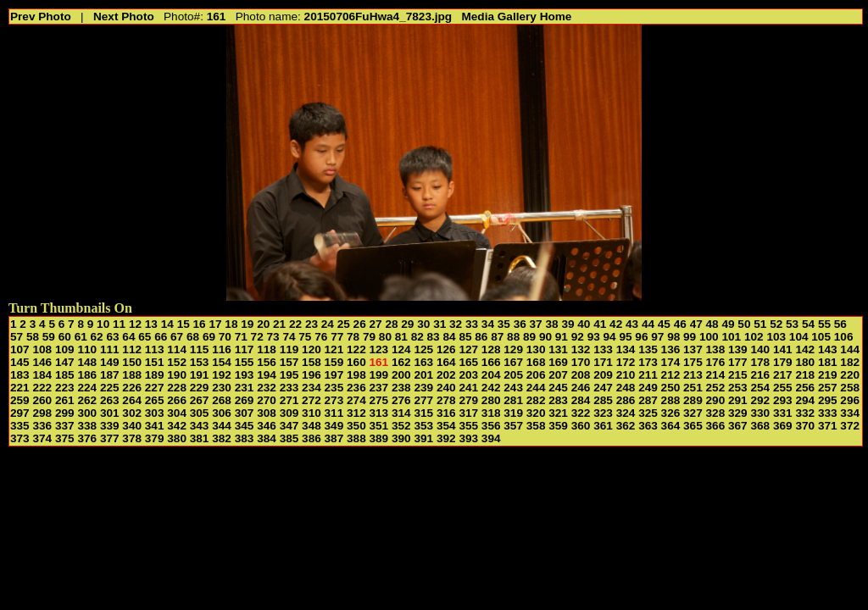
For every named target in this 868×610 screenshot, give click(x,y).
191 (200, 375)
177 (738, 362)
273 (334, 400)
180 (805, 362)
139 (738, 349)
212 (671, 375)
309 (289, 413)
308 (267, 413)
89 (529, 337)
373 (20, 438)
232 (267, 388)
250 (671, 388)
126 (446, 349)
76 (321, 337)
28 (391, 324)
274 (356, 400)
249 (648, 388)
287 (648, 400)
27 (376, 324)
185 (65, 375)
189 (155, 375)
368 (760, 426)
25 (344, 324)
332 (805, 413)
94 (610, 337)
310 (312, 413)
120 (312, 349)
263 (110, 400)
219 (828, 375)
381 (200, 438)
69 (209, 337)
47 (696, 324)
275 (379, 400)
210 (626, 375)
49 (728, 324)
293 (783, 400)
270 (267, 400)
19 (247, 324)
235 (334, 388)
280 (491, 400)
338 (87, 426)
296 (850, 400)
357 (513, 426)
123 (379, 349)
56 (840, 324)
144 (850, 349)
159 (334, 362)
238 (401, 388)
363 (648, 426)
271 (289, 400)
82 (417, 337)
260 (42, 400)
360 (581, 426)
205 (513, 375)
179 (783, 362)
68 (193, 337)
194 (267, 375)
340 (132, 426)
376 (87, 438)
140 (760, 349)
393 (468, 438)
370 (805, 426)
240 (446, 388)
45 (664, 324)
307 (245, 413)
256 (805, 388)
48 (712, 324)
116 (222, 349)
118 (267, 349)
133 (603, 349)
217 (783, 375)
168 (536, 362)
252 (716, 388)
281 (513, 400)
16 (200, 324)
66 (161, 337)
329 (738, 413)
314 (401, 413)
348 (312, 426)
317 (468, 413)
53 (792, 324)
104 (799, 337)
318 (491, 413)
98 (673, 337)
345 (245, 426)
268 (222, 400)
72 (257, 337)
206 (536, 375)
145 (20, 362)
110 (87, 349)
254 (760, 388)
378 (132, 438)
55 (824, 324)
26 (360, 324)
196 (312, 375)
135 (648, 349)
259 (20, 400)
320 (536, 413)
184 (42, 375)
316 (446, 413)
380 (177, 438)
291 (738, 400)
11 (119, 324)
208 (581, 375)
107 (20, 349)
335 (20, 426)
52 (776, 324)
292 (760, 400)
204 (491, 375)
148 (87, 362)
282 (536, 400)
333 (828, 413)
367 (738, 426)
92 (578, 337)
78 (353, 337)
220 (850, 375)
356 (491, 426)
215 (738, 375)
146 (42, 362)
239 (423, 388)
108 (42, 349)
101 (731, 337)
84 (449, 337)
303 (155, 413)
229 (200, 388)
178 (760, 362)
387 (334, 438)
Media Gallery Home (516, 17)
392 (446, 438)
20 (263, 324)
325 (648, 413)
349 (334, 426)
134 (626, 349)
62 (97, 337)
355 (468, 426)
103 (776, 337)
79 (369, 337)
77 (337, 337)
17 (215, 324)
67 (177, 337)
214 (716, 375)
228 (177, 388)
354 (446, 426)
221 (20, 388)
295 (828, 400)
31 (440, 324)
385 (289, 438)
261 (65, 400)
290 (716, 400)
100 (709, 337)
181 (828, 362)
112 (132, 349)
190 (177, 375)
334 (850, 413)
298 (42, 413)
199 (379, 375)
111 (110, 349)
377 (110, 438)
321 (558, 413)
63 (112, 337)
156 (267, 362)
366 (716, 426)
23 (312, 324)
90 (545, 337)
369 (783, 426)
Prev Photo (41, 17)
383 (245, 438)
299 (65, 413)
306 (222, 413)
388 (356, 438)
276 (401, 400)
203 (468, 375)
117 (245, 349)
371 (828, 426)
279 (468, 400)
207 (558, 375)
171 (603, 362)
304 (177, 413)
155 (245, 362)
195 (289, 375)
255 (783, 388)
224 (87, 388)
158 (312, 362)
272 (312, 400)
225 (110, 388)
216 (760, 375)
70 (225, 337)
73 (273, 337)
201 (423, 375)
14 (167, 324)
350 (356, 426)
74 (289, 337)
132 (581, 349)
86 (481, 337)
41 (600, 324)
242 (491, 388)
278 (446, 400)
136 (671, 349)
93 (594, 337)
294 (805, 400)
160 (356, 362)
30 (423, 324)
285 (603, 400)
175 (693, 362)
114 (177, 349)
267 (200, 400)
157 (289, 362)
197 (334, 375)
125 (423, 349)
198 (356, 375)
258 (850, 388)
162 (401, 362)
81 (401, 337)
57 (17, 337)
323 (603, 413)
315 (423, 413)
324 (626, 413)
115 (200, 349)
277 (423, 400)
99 (690, 337)
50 (744, 324)
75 (305, 337)
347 (289, 426)
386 (312, 438)
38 (551, 324)
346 (267, 426)
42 (616, 324)
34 (488, 324)
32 (456, 324)
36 (520, 324)
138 (716, 349)
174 (671, 362)
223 (65, 388)
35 (504, 324)
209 (603, 375)
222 (42, 388)
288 (671, 400)
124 (401, 349)
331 (783, 413)
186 (87, 375)
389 (379, 438)
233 (289, 388)
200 (401, 375)
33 (472, 324)
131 (558, 349)
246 (581, 388)
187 (110, 375)
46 (680, 324)
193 (245, 375)
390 (401, 438)
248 (626, 388)
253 (738, 388)
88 (513, 337)
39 (568, 324)
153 (200, 362)
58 (33, 337)
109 (65, 349)
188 (132, 375)
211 (648, 375)
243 (513, 388)
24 (328, 324)
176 (716, 362)
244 (536, 388)
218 (805, 375)
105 (821, 337)
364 (671, 426)
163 (423, 362)
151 (155, 362)
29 (407, 324)
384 (267, 438)
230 (222, 388)
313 (379, 413)
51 (760, 324)
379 (155, 438)
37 (536, 324)
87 (497, 337)
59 (49, 337)
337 (65, 426)
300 (87, 413)
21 (279, 324)
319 (513, 413)
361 (603, 426)
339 (110, 426)
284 (581, 400)
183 (20, 375)
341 (155, 426)
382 (222, 438)
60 (65, 337)
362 (626, 426)
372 (850, 426)
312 (356, 413)
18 (231, 324)
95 (625, 337)
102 (754, 337)
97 (657, 337)
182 (850, 362)
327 (693, 413)
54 (808, 324)
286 (626, 400)
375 (65, 438)
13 (151, 324)
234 (312, 388)
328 (716, 413)
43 (632, 324)
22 (295, 324)
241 (468, 388)
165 (468, 362)
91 (562, 337)
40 (584, 324)
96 (641, 337)
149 (110, 362)
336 (42, 426)
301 (110, 413)
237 (379, 388)
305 (200, 413)
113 (155, 349)
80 (385, 337)
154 (222, 362)
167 (513, 362)
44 (648, 324)
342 (177, 426)
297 (20, 413)
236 (356, 388)
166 (491, 362)
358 (536, 426)
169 (558, 362)
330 (760, 413)
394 (491, 438)
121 (334, 349)
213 (693, 375)
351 (379, 426)
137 (693, 349)
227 (155, 388)
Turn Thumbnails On (70, 308)
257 (828, 388)
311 (334, 413)
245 (558, 388)
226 (132, 388)
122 (356, 349)
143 (828, 349)
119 (289, 349)
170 (581, 362)
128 (491, 349)
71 (241, 337)
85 (465, 337)
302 (132, 413)
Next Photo (124, 17)
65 (145, 337)
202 (446, 375)
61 (81, 337)
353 (423, 426)
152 (177, 362)
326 (671, 413)
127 (468, 349)
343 (200, 426)
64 (128, 337)
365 (693, 426)
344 (222, 426)
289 (693, 400)
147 (65, 362)
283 (558, 400)
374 (42, 438)
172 (626, 362)
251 (693, 388)
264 (132, 400)
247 (603, 388)
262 (87, 400)
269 (245, 400)
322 (581, 413)
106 (844, 337)
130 (536, 349)
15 (184, 324)
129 (513, 349)
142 (805, 349)
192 (222, 375)
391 (423, 438)
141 (783, 349)
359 (558, 426)
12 (135, 324)
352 (401, 426)
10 (103, 324)
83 (434, 337)
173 (648, 362)
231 (245, 388)
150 (132, 362)
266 (177, 400)
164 (446, 362)
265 (155, 400)
